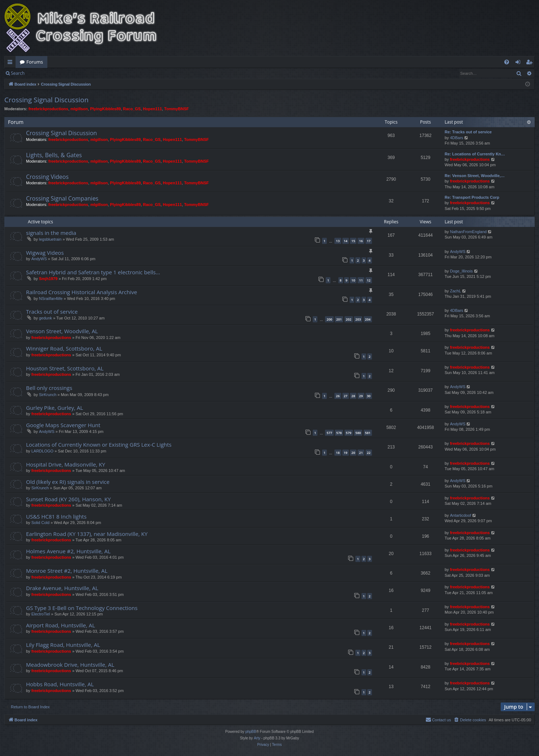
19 (346, 453)
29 (361, 396)
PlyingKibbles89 (105, 109)
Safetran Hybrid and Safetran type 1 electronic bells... (93, 272)
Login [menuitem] (519, 63)
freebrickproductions (48, 109)
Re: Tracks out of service (468, 132)
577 (329, 433)
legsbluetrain (50, 239)
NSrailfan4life (51, 298)
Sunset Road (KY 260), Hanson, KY (68, 499)
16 (361, 241)
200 (329, 319)
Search (18, 73)
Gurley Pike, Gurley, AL (55, 408)
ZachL (456, 291)
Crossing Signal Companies (62, 198)
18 (338, 453)
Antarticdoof (461, 515)
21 (361, 453)
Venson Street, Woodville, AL (62, 331)
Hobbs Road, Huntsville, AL (60, 684)
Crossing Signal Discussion (46, 100)
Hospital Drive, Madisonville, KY (66, 464)
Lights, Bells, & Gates (54, 155)
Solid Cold (40, 523)
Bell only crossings (49, 388)
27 (346, 396)
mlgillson (79, 109)
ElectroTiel (41, 614)
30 (369, 396)
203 (358, 319)
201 (339, 319)
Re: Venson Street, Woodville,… (475, 176)
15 (353, 241)
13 (338, 241)
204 (368, 319)
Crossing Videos (47, 177)
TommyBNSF (176, 109)
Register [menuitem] (531, 63)
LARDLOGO (42, 451)
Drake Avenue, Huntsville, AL (62, 588)
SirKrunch (48, 395)
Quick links (11, 63)
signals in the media (51, 233)
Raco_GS (132, 109)
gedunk (46, 318)
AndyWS (39, 259)
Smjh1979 (48, 279)
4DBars (457, 138)
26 (338, 396)
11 (361, 280)
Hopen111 (152, 109)
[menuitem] (507, 62)
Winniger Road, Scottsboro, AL (64, 348)
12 (369, 280)
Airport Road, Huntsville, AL (61, 625)
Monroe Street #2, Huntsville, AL (67, 571)
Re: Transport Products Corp (472, 197)
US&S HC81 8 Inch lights (56, 516)
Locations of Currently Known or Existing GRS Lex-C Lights (99, 444)
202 (349, 319)
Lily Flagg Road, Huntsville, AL (63, 645)
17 (369, 241)
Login (40, 73)
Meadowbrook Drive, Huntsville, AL (70, 665)
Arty (257, 738)
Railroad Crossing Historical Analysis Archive (82, 292)
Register (65, 73)
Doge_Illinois (461, 271)
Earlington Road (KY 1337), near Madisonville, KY (87, 534)
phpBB (251, 732)
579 (349, 433)
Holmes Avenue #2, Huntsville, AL (68, 551)
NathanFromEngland (469, 232)
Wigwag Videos (45, 253)
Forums (35, 62)
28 (353, 396)
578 (339, 433)
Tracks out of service (52, 312)
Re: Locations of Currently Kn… (475, 154)
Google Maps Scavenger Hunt (63, 425)
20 (353, 453)
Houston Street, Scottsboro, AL (65, 368)
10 (353, 280)
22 (369, 453)
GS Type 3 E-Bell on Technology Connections (82, 608)
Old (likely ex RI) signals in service (68, 482)
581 (368, 433)
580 (358, 433)
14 (346, 241)
